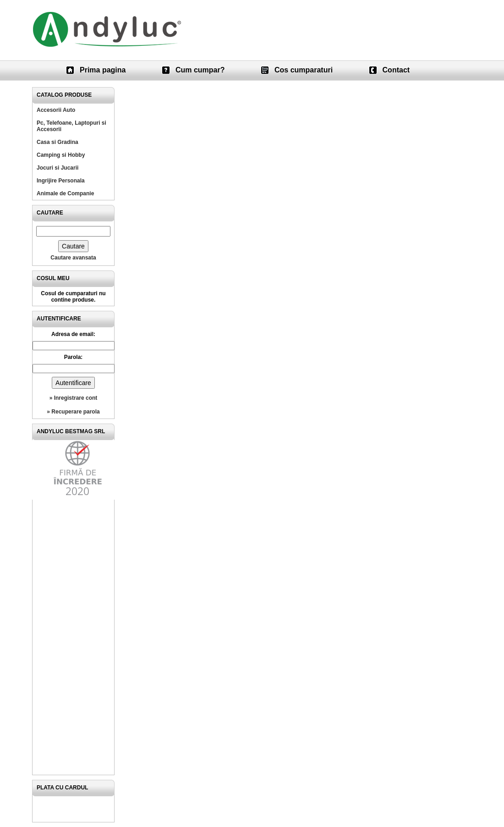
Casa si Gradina (58, 142)
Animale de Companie (65, 193)
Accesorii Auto (56, 110)
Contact (396, 70)
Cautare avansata (73, 258)
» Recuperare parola (73, 412)
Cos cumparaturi (304, 70)
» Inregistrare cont (74, 398)
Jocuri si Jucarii (58, 168)
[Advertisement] (73, 637)
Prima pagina (103, 70)
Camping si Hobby (61, 155)
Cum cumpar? (200, 70)
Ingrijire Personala (61, 181)
